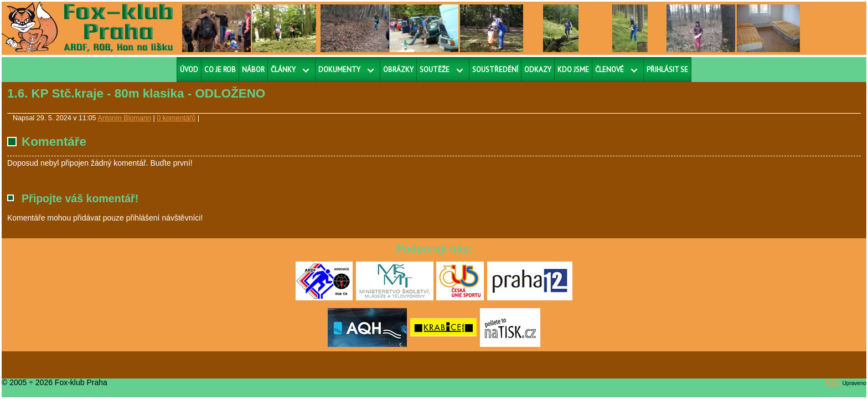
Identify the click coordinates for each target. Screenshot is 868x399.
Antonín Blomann (124, 118)
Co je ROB (220, 70)
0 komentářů (176, 118)
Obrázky (398, 70)
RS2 (833, 382)
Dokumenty (339, 70)
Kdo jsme (573, 70)
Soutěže (435, 70)
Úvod (189, 70)
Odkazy (538, 70)
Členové (609, 70)
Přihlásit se (667, 70)
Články (283, 70)
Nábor (253, 70)
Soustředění (495, 70)
